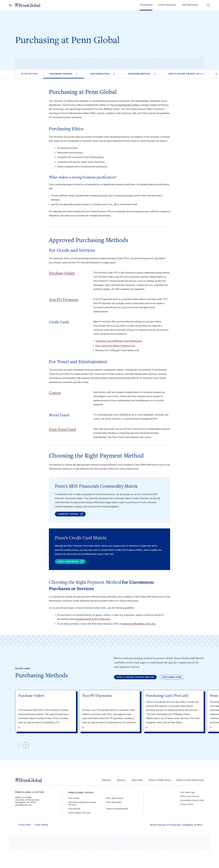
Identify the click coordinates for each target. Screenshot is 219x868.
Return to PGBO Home (160, 797)
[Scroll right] (216, 74)
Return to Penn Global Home (190, 797)
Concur (55, 393)
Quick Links (137, 797)
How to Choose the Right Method (141, 682)
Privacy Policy (187, 822)
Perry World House (115, 815)
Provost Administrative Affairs (125, 105)
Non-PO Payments (64, 299)
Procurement (146, 5)
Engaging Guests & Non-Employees (93, 623)
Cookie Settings (41, 842)
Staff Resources (190, 5)
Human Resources (167, 5)
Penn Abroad (74, 826)
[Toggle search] (10, 5)
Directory (106, 797)
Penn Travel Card (62, 429)
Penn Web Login (188, 810)
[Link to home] (28, 5)
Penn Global (74, 815)
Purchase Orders (62, 273)
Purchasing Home (131, 691)
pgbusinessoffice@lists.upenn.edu (139, 627)
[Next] (28, 762)
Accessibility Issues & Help (192, 817)
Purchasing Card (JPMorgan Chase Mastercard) (119, 341)
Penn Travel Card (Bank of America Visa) (115, 346)
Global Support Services (79, 830)
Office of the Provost (190, 814)
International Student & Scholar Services (82, 821)
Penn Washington (114, 819)
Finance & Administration (117, 826)
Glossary (121, 797)
